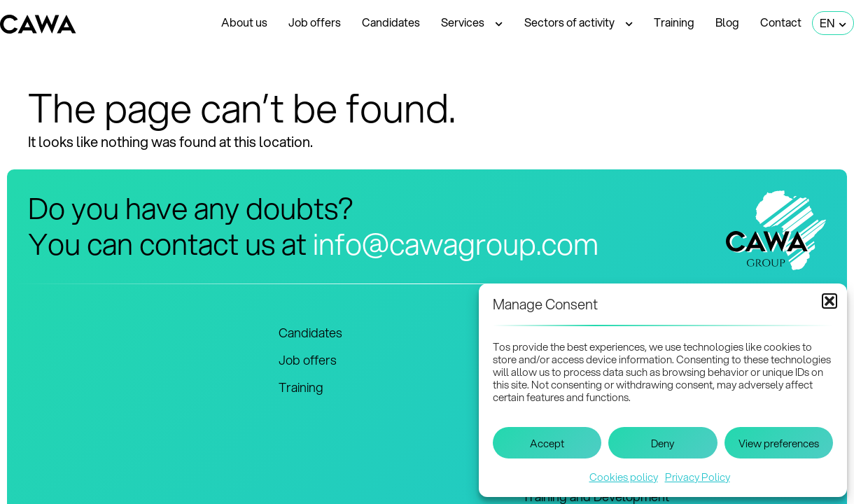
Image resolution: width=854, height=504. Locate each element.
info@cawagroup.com (456, 243)
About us (244, 22)
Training (674, 22)
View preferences (779, 443)
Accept (547, 443)
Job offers (315, 22)
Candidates (391, 22)
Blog (727, 22)
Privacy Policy (698, 477)
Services (472, 23)
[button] (829, 301)
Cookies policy (624, 477)
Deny (663, 443)
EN (833, 23)
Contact (781, 22)
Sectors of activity (579, 23)
